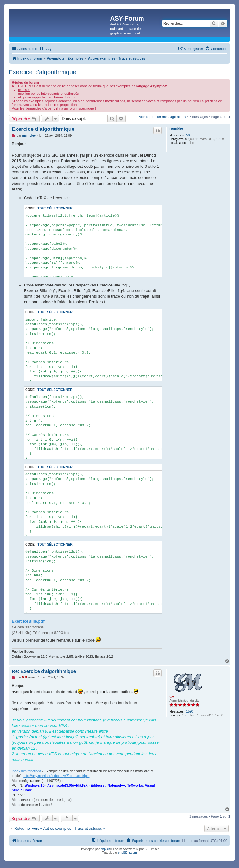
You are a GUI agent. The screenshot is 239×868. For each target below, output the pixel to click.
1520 (190, 712)
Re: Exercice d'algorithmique (44, 671)
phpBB (105, 849)
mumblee (176, 128)
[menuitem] (45, 49)
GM (172, 697)
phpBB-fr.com (127, 853)
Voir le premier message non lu (163, 117)
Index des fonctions (27, 771)
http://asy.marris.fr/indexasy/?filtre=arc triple (56, 776)
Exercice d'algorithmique (42, 72)
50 (188, 135)
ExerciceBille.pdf (28, 621)
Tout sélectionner (55, 208)
